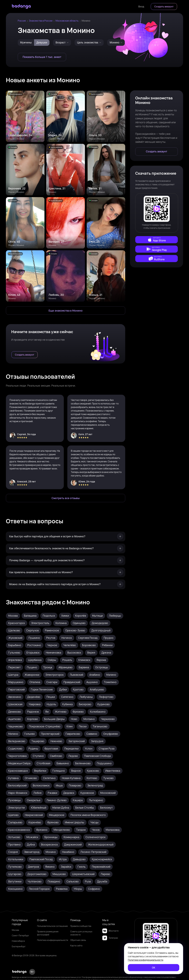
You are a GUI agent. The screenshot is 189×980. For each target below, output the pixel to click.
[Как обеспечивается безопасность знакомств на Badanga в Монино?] (66, 548)
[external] (157, 240)
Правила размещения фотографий (48, 933)
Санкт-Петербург (20, 935)
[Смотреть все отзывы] (66, 498)
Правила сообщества (81, 926)
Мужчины (26, 43)
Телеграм (110, 938)
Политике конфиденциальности (146, 960)
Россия (22, 21)
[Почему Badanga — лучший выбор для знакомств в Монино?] (66, 560)
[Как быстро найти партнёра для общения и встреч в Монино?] (66, 537)
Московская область (67, 21)
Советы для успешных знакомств (81, 933)
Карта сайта (76, 946)
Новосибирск (18, 941)
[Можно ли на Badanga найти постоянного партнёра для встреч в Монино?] (66, 584)
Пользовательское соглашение (52, 926)
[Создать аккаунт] (164, 6)
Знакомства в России (41, 21)
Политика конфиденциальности (53, 940)
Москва (15, 930)
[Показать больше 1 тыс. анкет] (42, 57)
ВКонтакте (110, 931)
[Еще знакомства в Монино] (66, 311)
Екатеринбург (19, 946)
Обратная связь (78, 940)
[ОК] (154, 968)
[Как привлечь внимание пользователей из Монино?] (66, 572)
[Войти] (141, 6)
